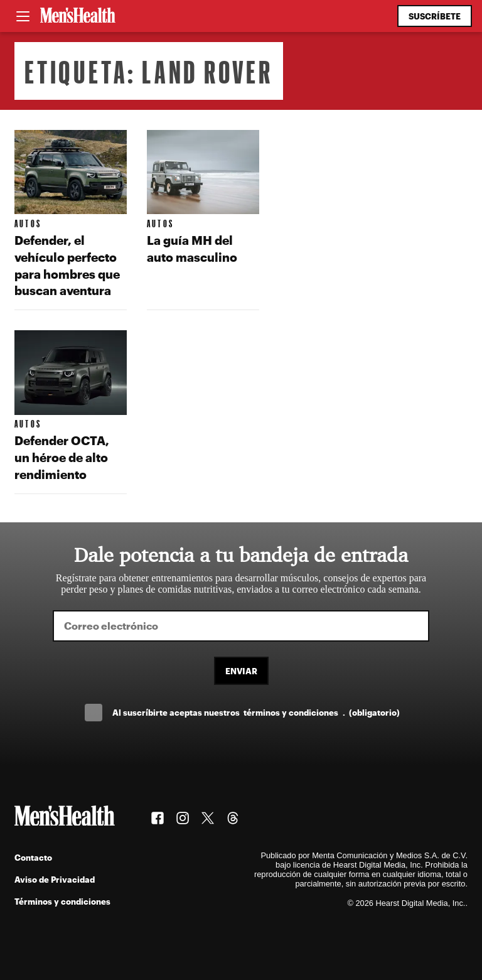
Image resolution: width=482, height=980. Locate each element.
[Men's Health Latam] (78, 16)
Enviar (241, 671)
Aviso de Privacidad (55, 879)
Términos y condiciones (62, 901)
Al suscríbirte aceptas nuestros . (256, 712)
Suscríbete (435, 16)
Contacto (33, 857)
